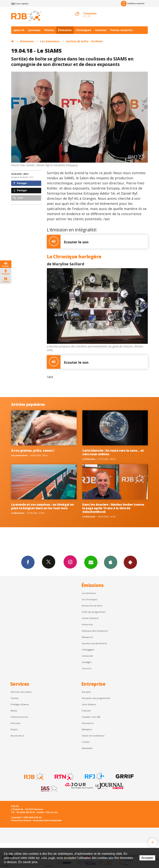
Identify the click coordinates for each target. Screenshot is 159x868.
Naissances (87, 637)
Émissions (65, 30)
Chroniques (83, 30)
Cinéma (15, 698)
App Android (130, 562)
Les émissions (50, 41)
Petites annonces (19, 717)
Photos (49, 30)
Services (101, 30)
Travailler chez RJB (91, 717)
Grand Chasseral (90, 618)
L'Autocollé (87, 656)
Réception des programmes (96, 698)
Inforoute (15, 723)
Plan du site (52, 812)
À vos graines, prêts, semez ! (33, 450)
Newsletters (91, 562)
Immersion (87, 624)
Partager (20, 183)
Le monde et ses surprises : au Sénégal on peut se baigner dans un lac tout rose (43, 506)
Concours (87, 668)
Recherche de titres (92, 606)
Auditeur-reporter (133, 4)
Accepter (147, 858)
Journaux (34, 30)
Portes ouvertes (122, 30)
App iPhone (111, 562)
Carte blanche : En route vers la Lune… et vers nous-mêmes (113, 452)
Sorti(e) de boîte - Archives (84, 41)
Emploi (14, 729)
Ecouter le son (68, 242)
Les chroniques (90, 599)
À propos (86, 692)
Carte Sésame (89, 704)
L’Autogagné (88, 650)
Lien (18, 198)
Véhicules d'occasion (21, 692)
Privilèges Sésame (20, 704)
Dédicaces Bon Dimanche (95, 631)
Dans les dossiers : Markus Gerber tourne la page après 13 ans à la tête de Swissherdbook (113, 508)
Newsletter (87, 748)
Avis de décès (17, 736)
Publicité (86, 711)
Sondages (87, 662)
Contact (86, 742)
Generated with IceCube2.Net (47, 820)
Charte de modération (93, 736)
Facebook (28, 562)
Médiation (87, 729)
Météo (14, 711)
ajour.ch (19, 30)
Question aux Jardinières (94, 643)
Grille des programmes (94, 612)
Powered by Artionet (21, 820)
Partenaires (88, 723)
